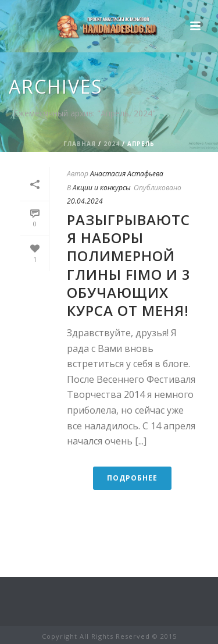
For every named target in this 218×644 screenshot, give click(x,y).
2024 (112, 144)
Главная (80, 144)
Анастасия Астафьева (127, 174)
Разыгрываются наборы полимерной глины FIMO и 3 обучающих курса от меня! (129, 265)
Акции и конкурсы (102, 188)
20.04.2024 (85, 201)
